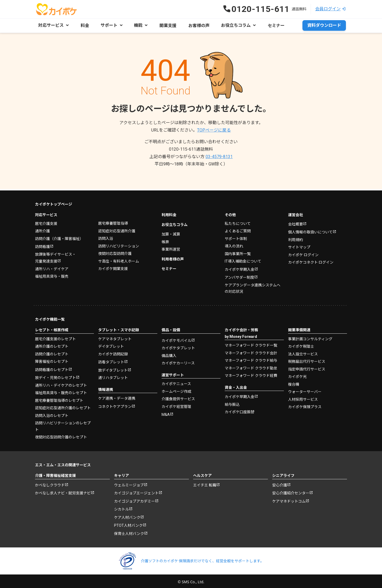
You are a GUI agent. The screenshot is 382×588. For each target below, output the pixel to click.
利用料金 (169, 213)
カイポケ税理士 (301, 345)
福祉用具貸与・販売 (52, 275)
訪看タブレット (111, 360)
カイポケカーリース (178, 361)
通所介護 (42, 229)
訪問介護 (59, 237)
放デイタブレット (113, 369)
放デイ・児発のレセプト (55, 376)
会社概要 (296, 223)
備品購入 (169, 354)
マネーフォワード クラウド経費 (251, 374)
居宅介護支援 (46, 222)
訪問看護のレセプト (52, 368)
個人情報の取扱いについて (310, 230)
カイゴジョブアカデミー (134, 500)
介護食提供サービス (178, 397)
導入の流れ (234, 245)
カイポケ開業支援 (113, 267)
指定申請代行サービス (307, 368)
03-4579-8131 (219, 156)
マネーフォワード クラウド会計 (251, 351)
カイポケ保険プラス (305, 405)
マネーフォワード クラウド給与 (251, 359)
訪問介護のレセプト (52, 352)
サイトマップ (299, 246)
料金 (84, 25)
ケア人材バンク (127, 516)
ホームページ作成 (176, 390)
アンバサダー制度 (239, 276)
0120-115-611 (191, 149)
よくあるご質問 (238, 229)
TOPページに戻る (214, 130)
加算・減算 (171, 233)
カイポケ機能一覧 (50, 318)
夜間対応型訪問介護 (115, 252)
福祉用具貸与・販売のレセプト (61, 391)
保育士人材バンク (129, 532)
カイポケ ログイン (303, 253)
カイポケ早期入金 (240, 268)
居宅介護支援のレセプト (55, 337)
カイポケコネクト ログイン (311, 261)
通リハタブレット (113, 376)
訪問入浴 (106, 237)
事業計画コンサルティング (310, 337)
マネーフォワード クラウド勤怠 (251, 367)
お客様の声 (196, 25)
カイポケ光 (297, 375)
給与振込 (232, 403)
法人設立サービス (303, 352)
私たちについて (238, 222)
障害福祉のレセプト (52, 360)
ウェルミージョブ (129, 484)
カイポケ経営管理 (176, 405)
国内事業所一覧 (238, 252)
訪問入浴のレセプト (52, 414)
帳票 (165, 240)
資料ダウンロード (324, 25)
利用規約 (296, 238)
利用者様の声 (173, 258)
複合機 (294, 383)
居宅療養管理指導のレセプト (59, 399)
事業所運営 (171, 248)
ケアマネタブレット (115, 337)
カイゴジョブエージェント (136, 491)
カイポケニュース (176, 382)
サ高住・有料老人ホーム (119, 260)
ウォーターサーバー (305, 390)
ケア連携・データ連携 (117, 397)
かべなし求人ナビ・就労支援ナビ (63, 491)
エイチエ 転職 (205, 484)
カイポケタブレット (178, 346)
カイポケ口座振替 (240, 410)
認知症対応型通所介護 (117, 229)
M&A (166, 413)
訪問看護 (42, 245)
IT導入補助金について (243, 260)
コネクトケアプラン (115, 405)
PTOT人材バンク (128, 524)
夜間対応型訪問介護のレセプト (61, 435)
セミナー (272, 25)
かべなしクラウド (50, 484)
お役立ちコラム (175, 223)
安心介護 (280, 484)
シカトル (121, 508)
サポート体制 (236, 237)
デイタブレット (111, 345)
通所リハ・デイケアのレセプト (61, 384)
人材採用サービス (303, 398)
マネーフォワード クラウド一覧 (251, 344)
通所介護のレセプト (52, 345)
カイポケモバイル (176, 339)
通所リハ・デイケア (52, 267)
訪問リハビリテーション (119, 245)
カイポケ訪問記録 (113, 352)
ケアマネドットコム (289, 500)
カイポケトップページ (54, 203)
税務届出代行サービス (307, 360)
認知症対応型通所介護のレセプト (63, 406)
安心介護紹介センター (291, 491)
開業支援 (166, 25)
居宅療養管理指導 (113, 222)
